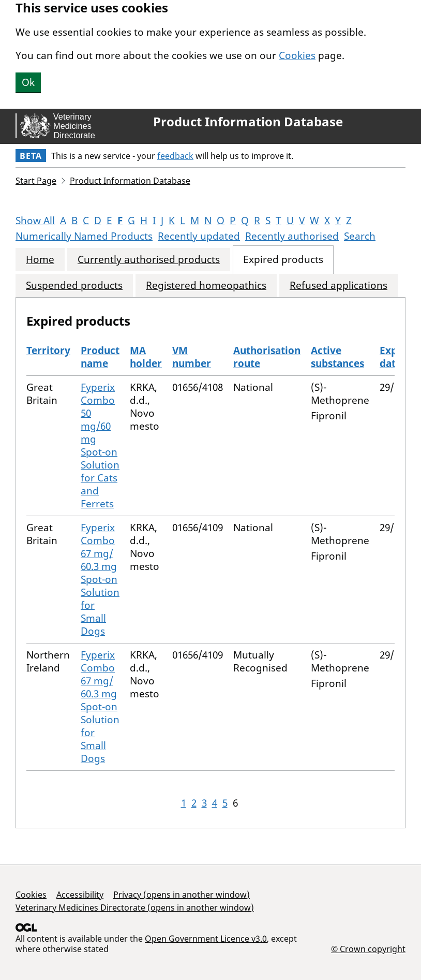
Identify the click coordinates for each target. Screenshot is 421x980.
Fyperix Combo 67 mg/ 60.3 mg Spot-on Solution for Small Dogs (100, 579)
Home (40, 260)
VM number (192, 357)
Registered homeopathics (206, 286)
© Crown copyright (368, 949)
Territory (48, 350)
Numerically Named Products (84, 236)
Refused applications (339, 286)
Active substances (337, 357)
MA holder (146, 357)
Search (360, 236)
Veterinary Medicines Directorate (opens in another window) (135, 908)
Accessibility (80, 895)
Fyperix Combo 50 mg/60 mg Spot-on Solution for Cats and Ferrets (100, 445)
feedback (175, 156)
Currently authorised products (149, 260)
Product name (100, 357)
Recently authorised (292, 236)
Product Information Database (248, 122)
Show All (35, 221)
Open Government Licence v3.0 (206, 939)
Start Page (36, 181)
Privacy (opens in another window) (182, 895)
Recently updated (199, 236)
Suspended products (74, 286)
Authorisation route (267, 357)
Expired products (283, 260)
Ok (28, 82)
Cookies (297, 55)
